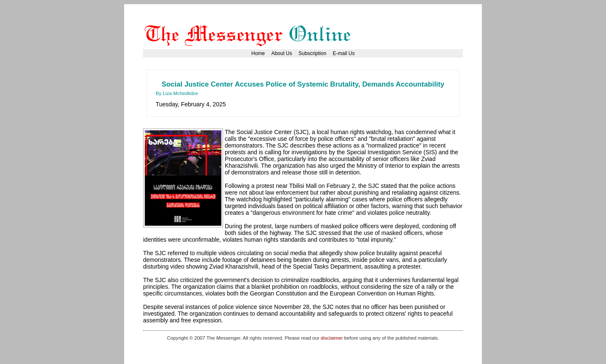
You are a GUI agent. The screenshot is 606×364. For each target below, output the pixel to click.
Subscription (312, 53)
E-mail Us (344, 53)
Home (258, 53)
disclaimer (332, 338)
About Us (282, 53)
